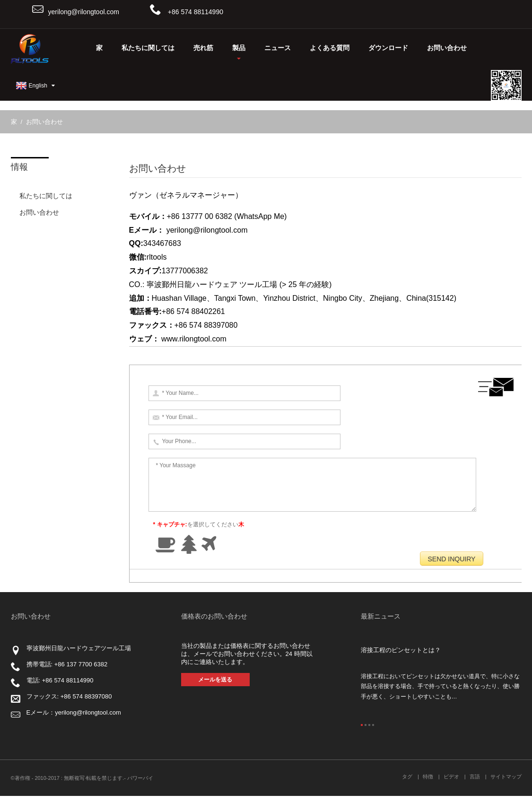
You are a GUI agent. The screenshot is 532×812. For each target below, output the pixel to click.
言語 (475, 793)
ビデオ (451, 793)
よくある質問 (330, 48)
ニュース (278, 48)
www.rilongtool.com (194, 339)
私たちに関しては (148, 48)
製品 (239, 52)
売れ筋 (203, 48)
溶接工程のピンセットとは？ (401, 666)
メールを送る (215, 696)
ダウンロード (388, 48)
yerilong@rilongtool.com (84, 12)
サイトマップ (506, 793)
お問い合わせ (447, 48)
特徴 (428, 793)
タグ (407, 793)
